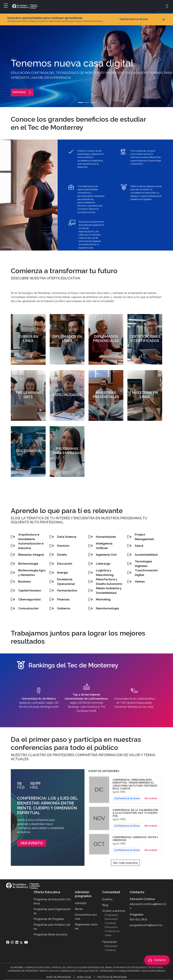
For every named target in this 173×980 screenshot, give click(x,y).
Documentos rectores (86, 917)
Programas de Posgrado (49, 919)
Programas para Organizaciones (52, 911)
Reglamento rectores (86, 927)
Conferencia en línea (127, 798)
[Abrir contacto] (157, 960)
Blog (105, 905)
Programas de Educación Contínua (52, 901)
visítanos (22, 92)
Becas (79, 909)
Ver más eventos (125, 863)
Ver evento (32, 843)
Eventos (107, 899)
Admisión (81, 903)
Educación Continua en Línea (112, 931)
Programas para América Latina (52, 927)
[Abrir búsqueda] (168, 6)
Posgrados (111, 915)
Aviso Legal (84, 977)
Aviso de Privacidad (59, 977)
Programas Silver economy (51, 934)
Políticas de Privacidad (112, 977)
